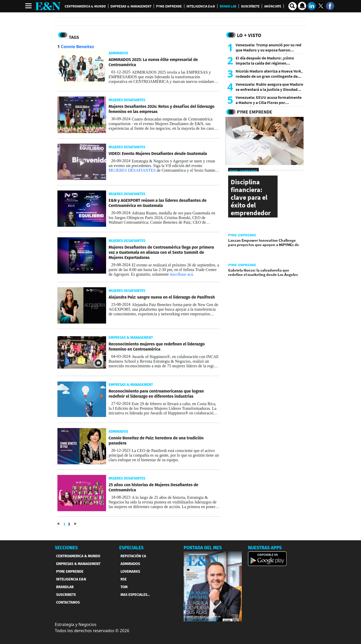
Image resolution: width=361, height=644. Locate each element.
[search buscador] (293, 6)
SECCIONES (66, 548)
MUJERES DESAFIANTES (132, 170)
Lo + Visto (249, 35)
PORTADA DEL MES (203, 548)
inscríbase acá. (182, 274)
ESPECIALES (131, 548)
